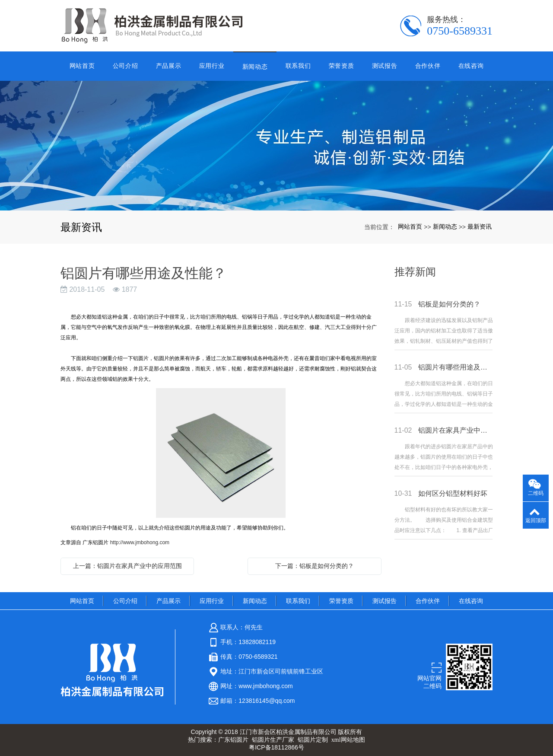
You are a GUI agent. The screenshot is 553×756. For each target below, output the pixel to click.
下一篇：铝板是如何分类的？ (315, 566)
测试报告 (385, 66)
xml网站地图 (348, 740)
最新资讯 (480, 226)
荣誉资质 (342, 66)
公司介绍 (126, 66)
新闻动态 (255, 67)
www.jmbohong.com (265, 686)
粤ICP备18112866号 (276, 747)
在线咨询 (471, 66)
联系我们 (298, 66)
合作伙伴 (428, 66)
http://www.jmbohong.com (140, 542)
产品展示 (169, 66)
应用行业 (212, 66)
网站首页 (82, 66)
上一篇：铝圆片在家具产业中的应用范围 (127, 566)
